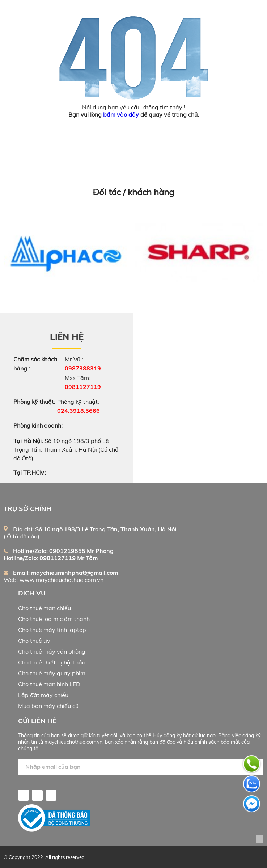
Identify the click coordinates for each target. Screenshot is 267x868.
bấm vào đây (121, 114)
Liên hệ (67, 337)
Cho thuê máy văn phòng (52, 651)
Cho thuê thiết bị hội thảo (52, 662)
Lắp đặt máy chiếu (43, 695)
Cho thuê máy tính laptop (52, 630)
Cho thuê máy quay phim (52, 673)
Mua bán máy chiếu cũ (48, 706)
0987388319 (83, 368)
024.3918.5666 (79, 411)
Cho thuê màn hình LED (49, 684)
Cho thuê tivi (35, 641)
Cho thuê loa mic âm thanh (54, 619)
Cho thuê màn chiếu (44, 608)
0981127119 (83, 387)
